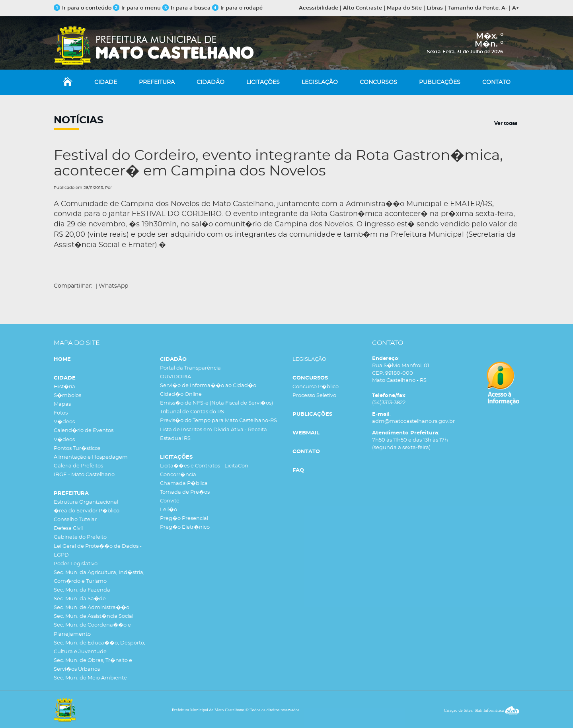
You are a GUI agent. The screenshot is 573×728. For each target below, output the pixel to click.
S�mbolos (67, 396)
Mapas (62, 404)
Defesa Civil (68, 528)
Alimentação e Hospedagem (91, 457)
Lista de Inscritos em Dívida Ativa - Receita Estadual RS (213, 434)
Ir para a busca (186, 8)
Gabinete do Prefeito (80, 537)
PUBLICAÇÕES (440, 82)
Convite (170, 501)
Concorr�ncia (178, 475)
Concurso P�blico (316, 387)
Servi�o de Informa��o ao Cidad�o (208, 386)
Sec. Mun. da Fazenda (82, 590)
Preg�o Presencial (184, 519)
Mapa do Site (404, 8)
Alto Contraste (363, 8)
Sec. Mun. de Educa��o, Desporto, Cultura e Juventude (99, 647)
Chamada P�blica (184, 484)
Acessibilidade (319, 8)
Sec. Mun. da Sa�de (80, 599)
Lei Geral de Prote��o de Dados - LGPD (98, 551)
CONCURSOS (378, 82)
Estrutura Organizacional (86, 502)
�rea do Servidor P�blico (87, 511)
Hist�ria (64, 387)
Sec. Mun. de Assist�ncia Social (94, 616)
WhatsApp (113, 286)
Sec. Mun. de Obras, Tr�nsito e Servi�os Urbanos (93, 665)
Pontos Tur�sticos (77, 449)
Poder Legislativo (76, 564)
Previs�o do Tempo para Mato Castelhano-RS (218, 421)
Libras (435, 8)
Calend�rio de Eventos (84, 431)
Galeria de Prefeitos (78, 466)
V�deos (64, 422)
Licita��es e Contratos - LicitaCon (204, 466)
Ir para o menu (138, 8)
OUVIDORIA (175, 377)
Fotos (61, 413)
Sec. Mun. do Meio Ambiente (90, 678)
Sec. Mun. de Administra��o (92, 608)
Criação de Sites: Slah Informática (481, 710)
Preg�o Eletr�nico (185, 527)
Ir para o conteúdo (83, 8)
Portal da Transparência (190, 368)
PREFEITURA (157, 82)
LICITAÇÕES (263, 82)
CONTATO (496, 82)
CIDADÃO (210, 82)
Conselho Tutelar (75, 520)
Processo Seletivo (314, 396)
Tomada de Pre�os (185, 492)
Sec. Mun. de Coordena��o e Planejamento (92, 630)
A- (504, 8)
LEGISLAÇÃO (320, 82)
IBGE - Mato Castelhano (84, 475)
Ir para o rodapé (237, 8)
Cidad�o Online (181, 394)
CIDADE (106, 82)
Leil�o (169, 510)
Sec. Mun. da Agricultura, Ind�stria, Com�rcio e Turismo (99, 577)
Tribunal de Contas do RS (192, 412)
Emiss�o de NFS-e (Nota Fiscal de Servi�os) (216, 403)
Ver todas (506, 123)
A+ (516, 8)
